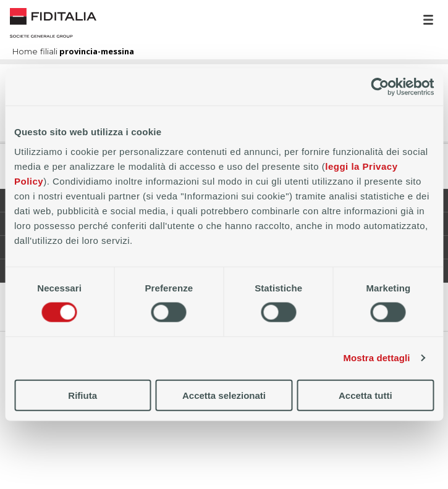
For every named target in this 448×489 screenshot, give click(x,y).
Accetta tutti (366, 395)
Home (53, 23)
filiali (49, 52)
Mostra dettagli (376, 358)
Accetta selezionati (224, 395)
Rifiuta (82, 395)
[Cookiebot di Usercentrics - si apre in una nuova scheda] (380, 87)
